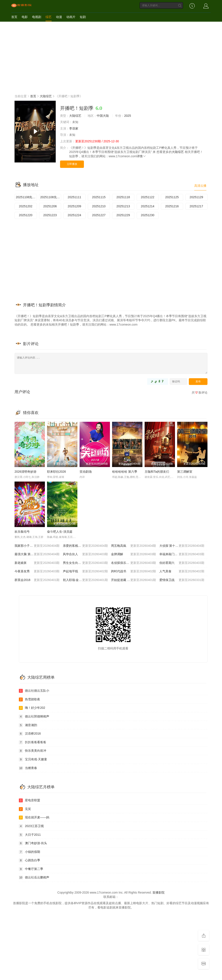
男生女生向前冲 (85, 563)
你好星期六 (182, 563)
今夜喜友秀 (37, 571)
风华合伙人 (85, 554)
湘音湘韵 (28, 725)
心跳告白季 (29, 860)
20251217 (196, 206)
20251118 (123, 197)
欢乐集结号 (22, 532)
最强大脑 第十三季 (37, 554)
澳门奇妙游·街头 (33, 843)
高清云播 (200, 186)
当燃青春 (28, 768)
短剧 (83, 17)
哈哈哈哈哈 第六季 (125, 472)
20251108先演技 (51, 197)
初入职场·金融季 (85, 580)
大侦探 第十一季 (182, 546)
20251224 (74, 215)
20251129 (196, 197)
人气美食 (182, 571)
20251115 (99, 197)
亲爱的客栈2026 (85, 546)
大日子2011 (30, 835)
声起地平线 (85, 571)
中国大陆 (103, 116)
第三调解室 (185, 472)
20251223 (50, 215)
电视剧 (37, 17)
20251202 (26, 206)
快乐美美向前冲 (33, 751)
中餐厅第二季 (31, 869)
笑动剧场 (86, 472)
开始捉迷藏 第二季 (134, 580)
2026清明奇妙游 (25, 472)
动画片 (71, 17)
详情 (141, 156)
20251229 (123, 215)
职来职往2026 (56, 472)
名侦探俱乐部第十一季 (134, 563)
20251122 (148, 197)
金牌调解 (134, 554)
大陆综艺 (46, 96)
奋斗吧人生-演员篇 (60, 532)
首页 (14, 17)
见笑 (25, 809)
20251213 (123, 206)
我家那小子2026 (37, 546)
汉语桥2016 (30, 734)
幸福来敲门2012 (182, 554)
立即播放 (72, 164)
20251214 (148, 206)
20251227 (99, 215)
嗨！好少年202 (32, 708)
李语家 (74, 128)
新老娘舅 (37, 563)
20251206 (50, 206)
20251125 (172, 197)
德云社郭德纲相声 (34, 717)
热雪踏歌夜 (29, 699)
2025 (128, 116)
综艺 (49, 17)
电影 (25, 17)
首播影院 (158, 892)
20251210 (99, 206)
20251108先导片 (26, 197)
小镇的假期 (29, 852)
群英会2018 (37, 580)
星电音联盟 (29, 800)
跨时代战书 (134, 571)
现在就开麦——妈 (34, 818)
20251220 (26, 215)
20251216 (172, 206)
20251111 (74, 197)
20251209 (74, 206)
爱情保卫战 (182, 580)
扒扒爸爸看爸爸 (33, 742)
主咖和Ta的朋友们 (157, 472)
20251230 (148, 215)
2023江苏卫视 (31, 826)
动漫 (59, 17)
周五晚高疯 (134, 546)
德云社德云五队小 (34, 691)
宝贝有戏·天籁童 (33, 759)
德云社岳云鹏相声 (34, 878)
